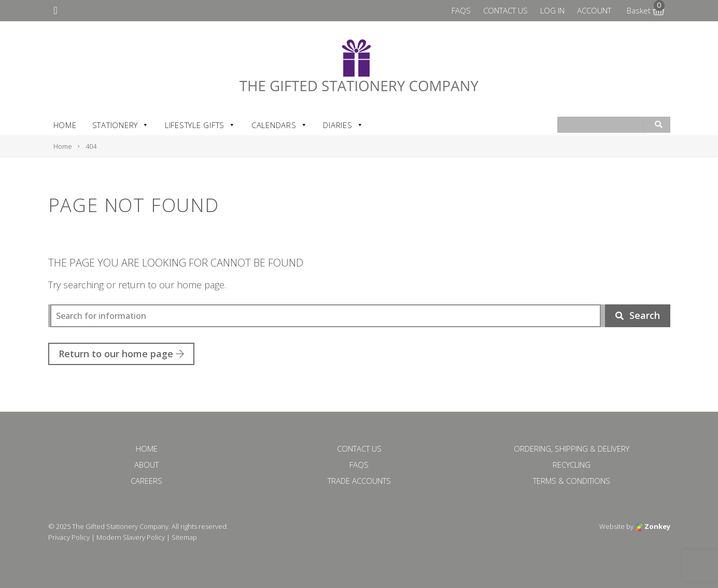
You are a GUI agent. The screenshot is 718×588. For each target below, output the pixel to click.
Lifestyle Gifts (200, 125)
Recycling (572, 465)
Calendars (280, 125)
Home (65, 125)
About (146, 465)
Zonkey (653, 526)
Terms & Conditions (572, 481)
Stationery (121, 125)
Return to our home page (121, 354)
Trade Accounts (359, 481)
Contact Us (505, 10)
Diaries (343, 125)
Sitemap (184, 537)
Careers (146, 481)
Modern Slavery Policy (131, 537)
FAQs (461, 10)
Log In (552, 10)
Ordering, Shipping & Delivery (572, 449)
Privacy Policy (69, 537)
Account (594, 10)
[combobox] (601, 125)
